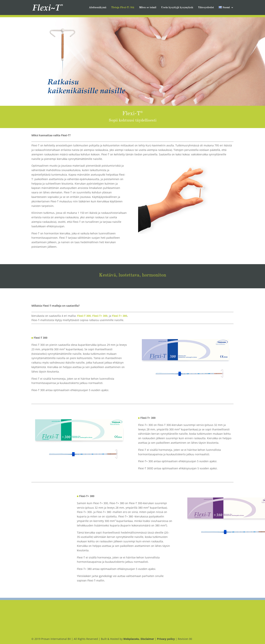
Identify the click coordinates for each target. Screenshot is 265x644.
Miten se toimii (148, 7)
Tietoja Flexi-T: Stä (123, 7)
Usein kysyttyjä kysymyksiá (177, 7)
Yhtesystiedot (206, 7)
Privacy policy (166, 639)
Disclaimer (147, 639)
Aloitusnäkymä (98, 7)
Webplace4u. (132, 639)
